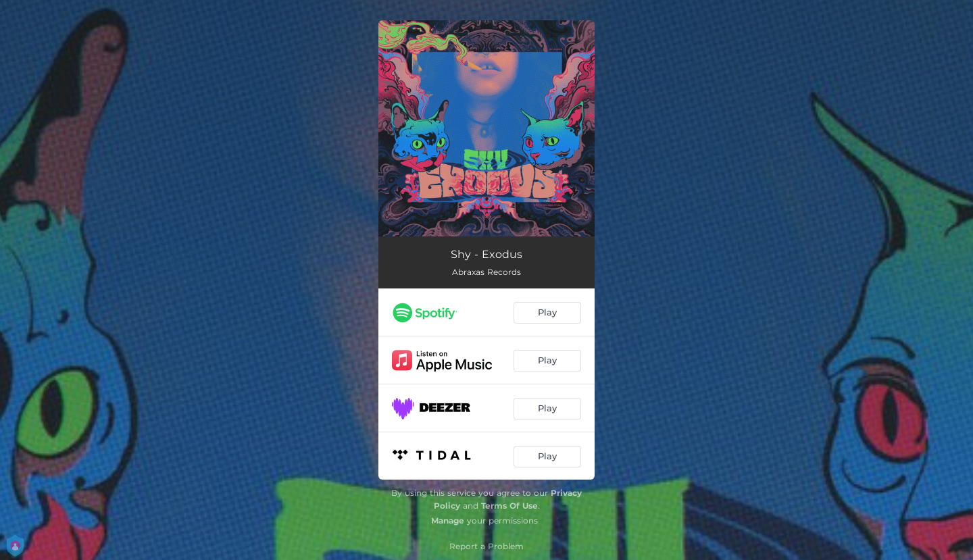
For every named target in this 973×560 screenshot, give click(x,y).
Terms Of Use (509, 506)
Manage (448, 520)
